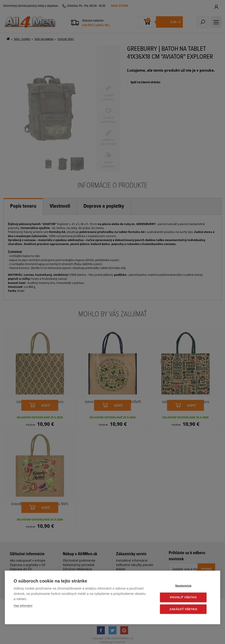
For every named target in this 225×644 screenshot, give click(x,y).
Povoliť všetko (185, 598)
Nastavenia (185, 586)
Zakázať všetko (185, 609)
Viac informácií (23, 606)
